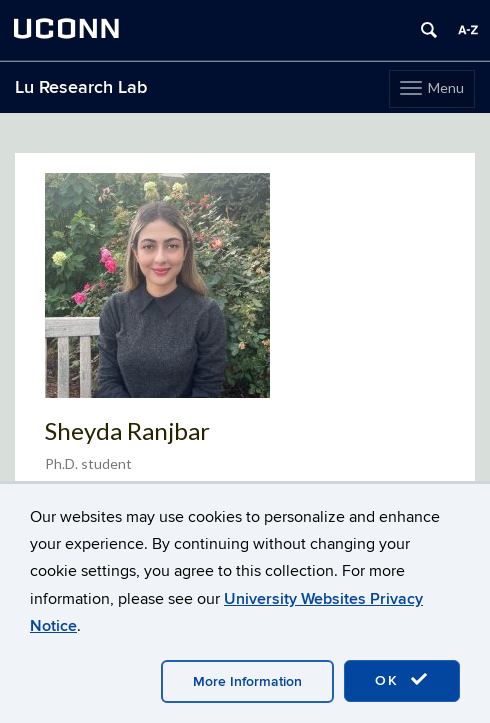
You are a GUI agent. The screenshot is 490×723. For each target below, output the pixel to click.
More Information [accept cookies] (247, 681)
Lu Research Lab (81, 87)
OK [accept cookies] (402, 680)
